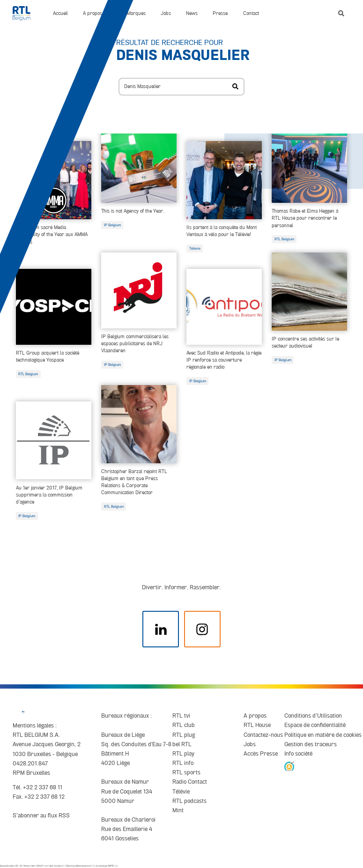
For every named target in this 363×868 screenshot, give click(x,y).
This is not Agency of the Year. (133, 211)
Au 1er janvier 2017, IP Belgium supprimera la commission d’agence (49, 495)
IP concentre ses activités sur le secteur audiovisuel (305, 342)
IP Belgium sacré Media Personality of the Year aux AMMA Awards (52, 234)
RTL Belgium (284, 239)
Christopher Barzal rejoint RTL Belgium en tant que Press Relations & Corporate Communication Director (134, 482)
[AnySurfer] (289, 766)
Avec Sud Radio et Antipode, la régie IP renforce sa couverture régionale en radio (224, 360)
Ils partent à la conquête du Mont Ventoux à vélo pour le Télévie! (222, 231)
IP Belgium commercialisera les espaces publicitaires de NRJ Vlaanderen (135, 343)
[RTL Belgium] (25, 14)
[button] (341, 13)
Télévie (195, 248)
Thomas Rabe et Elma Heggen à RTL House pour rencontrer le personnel (305, 218)
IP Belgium (112, 225)
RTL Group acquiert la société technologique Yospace (48, 356)
